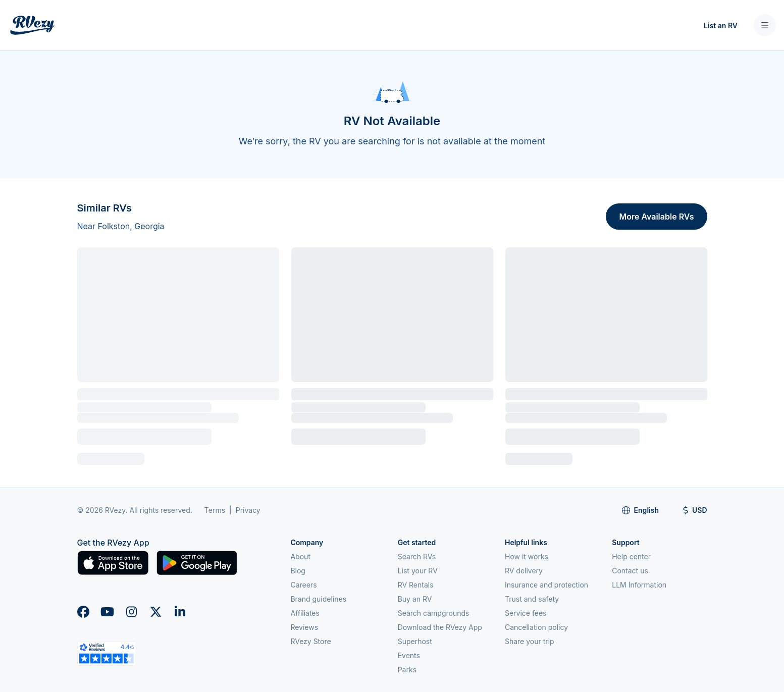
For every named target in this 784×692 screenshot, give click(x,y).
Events (409, 655)
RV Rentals (416, 585)
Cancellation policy (536, 627)
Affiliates (305, 613)
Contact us (630, 571)
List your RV (418, 571)
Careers (303, 585)
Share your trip (530, 641)
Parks (407, 670)
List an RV (721, 25)
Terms (215, 510)
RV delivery (524, 571)
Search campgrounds (434, 613)
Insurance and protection (546, 585)
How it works (527, 556)
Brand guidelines (318, 599)
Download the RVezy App (440, 627)
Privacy (248, 510)
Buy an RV (415, 599)
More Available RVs (656, 217)
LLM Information (639, 585)
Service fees (526, 613)
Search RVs (417, 556)
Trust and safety (532, 599)
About (300, 556)
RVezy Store (310, 641)
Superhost (415, 641)
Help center (631, 556)
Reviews (304, 627)
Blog (298, 571)
